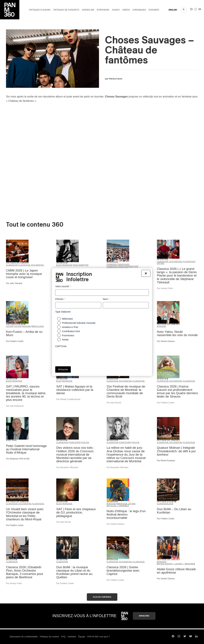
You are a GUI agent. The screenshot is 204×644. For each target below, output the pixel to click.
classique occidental (31, 265)
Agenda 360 (88, 10)
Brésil (35, 326)
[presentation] (81, 356)
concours (75, 442)
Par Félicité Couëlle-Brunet (68, 399)
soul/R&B (78, 265)
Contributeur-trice (71, 331)
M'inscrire (144, 616)
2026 (41, 326)
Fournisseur (68, 335)
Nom (106, 299)
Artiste (65, 340)
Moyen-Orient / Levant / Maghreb (176, 564)
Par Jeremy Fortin (165, 288)
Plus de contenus (102, 597)
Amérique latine (126, 504)
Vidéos (126, 10)
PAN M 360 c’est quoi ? (99, 637)
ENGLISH (173, 10)
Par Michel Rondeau (166, 461)
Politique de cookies (49, 637)
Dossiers (154, 10)
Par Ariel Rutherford (15, 406)
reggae (27, 326)
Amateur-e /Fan (70, 327)
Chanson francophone (120, 266)
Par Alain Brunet (114, 403)
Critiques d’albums (40, 10)
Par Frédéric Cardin (15, 341)
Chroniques (139, 10)
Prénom (60, 299)
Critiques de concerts (66, 10)
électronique (64, 265)
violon (85, 442)
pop (86, 265)
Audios (116, 10)
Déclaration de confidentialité (24, 637)
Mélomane (67, 319)
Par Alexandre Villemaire (67, 467)
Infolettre (72, 637)
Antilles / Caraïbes (118, 506)
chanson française (118, 264)
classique (12, 265)
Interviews (103, 10)
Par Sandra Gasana (166, 341)
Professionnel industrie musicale (79, 323)
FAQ (63, 637)
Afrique (162, 326)
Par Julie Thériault (14, 283)
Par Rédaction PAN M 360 (18, 459)
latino (161, 263)
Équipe (82, 637)
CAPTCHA (61, 346)
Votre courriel (63, 286)
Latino (18, 326)
